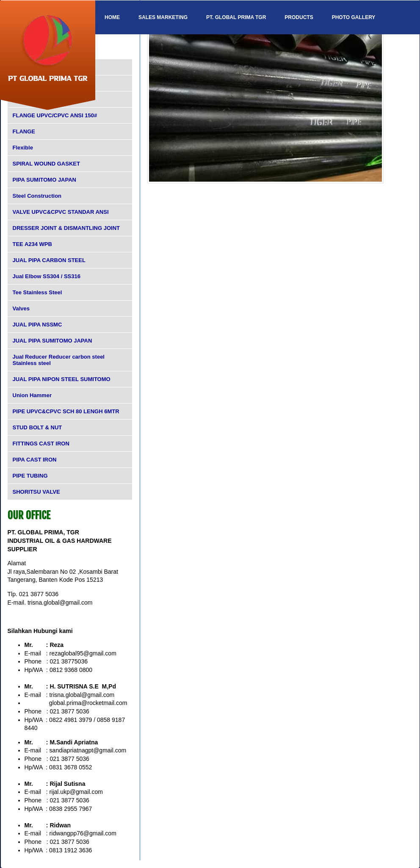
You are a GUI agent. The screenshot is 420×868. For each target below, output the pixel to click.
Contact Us (121, 51)
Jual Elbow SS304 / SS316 (47, 276)
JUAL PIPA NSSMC (37, 325)
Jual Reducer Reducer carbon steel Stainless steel (59, 360)
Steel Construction (37, 196)
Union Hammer (32, 395)
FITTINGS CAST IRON (41, 444)
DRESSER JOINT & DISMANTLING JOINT (66, 228)
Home (112, 17)
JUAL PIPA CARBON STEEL (49, 260)
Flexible (23, 148)
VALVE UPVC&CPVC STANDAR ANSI (61, 212)
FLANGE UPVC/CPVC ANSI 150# (55, 115)
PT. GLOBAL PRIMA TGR (236, 17)
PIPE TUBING (30, 476)
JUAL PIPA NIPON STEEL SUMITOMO (62, 379)
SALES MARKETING (163, 17)
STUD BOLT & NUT (37, 427)
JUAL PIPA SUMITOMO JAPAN (52, 341)
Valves (21, 308)
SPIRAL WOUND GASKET (46, 164)
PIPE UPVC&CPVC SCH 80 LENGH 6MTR (66, 411)
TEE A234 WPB (32, 244)
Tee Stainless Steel (37, 292)
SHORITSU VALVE (36, 492)
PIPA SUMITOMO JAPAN (44, 180)
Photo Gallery (354, 17)
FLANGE (24, 131)
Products (299, 17)
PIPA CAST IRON (35, 460)
